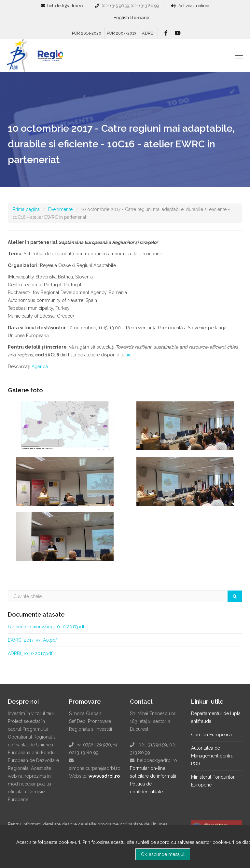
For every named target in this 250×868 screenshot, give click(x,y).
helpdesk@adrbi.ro (65, 6)
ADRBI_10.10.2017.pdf (30, 653)
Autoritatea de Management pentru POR (212, 756)
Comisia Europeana (211, 735)
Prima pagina (26, 209)
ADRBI (148, 33)
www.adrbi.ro (104, 776)
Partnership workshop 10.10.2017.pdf (46, 627)
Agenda (40, 367)
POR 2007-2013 (122, 33)
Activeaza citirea (194, 6)
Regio (49, 58)
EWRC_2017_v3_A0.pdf (32, 640)
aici (129, 355)
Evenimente (60, 209)
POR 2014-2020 (87, 33)
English (121, 18)
